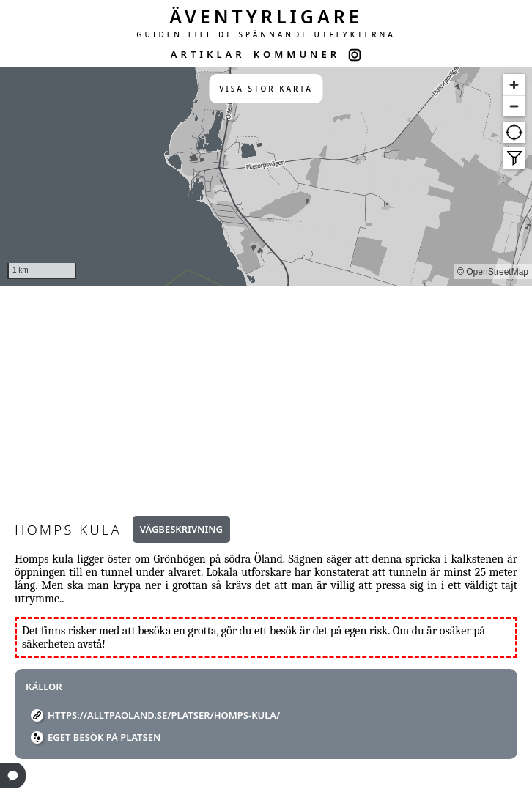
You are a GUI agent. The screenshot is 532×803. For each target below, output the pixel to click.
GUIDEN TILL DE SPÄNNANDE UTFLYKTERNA (266, 34)
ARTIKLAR (208, 54)
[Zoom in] (514, 85)
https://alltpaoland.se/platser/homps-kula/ (164, 715)
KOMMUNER (297, 54)
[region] (266, 177)
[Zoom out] (514, 106)
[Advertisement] (266, 396)
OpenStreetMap (497, 272)
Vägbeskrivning (181, 529)
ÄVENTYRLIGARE (266, 16)
